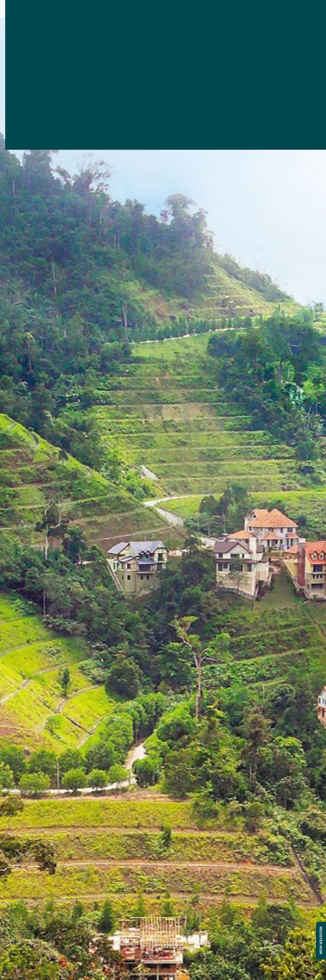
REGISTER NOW (321, 940)
